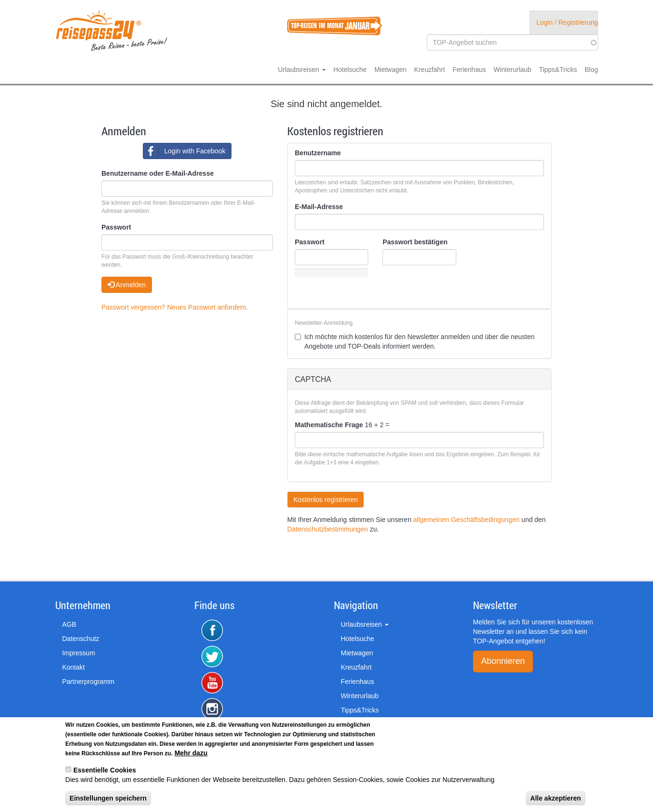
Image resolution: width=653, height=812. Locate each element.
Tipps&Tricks (558, 70)
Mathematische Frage (329, 425)
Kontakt (74, 667)
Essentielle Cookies (105, 770)
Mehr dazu (191, 753)
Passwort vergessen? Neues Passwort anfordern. (175, 307)
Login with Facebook (184, 151)
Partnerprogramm (89, 682)
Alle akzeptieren (556, 798)
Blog (591, 70)
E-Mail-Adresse (319, 207)
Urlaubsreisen (302, 70)
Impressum (79, 653)
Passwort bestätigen (415, 242)
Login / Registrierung (567, 22)
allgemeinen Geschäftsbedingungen (467, 520)
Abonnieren (503, 661)
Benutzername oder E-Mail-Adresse (158, 173)
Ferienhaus (469, 70)
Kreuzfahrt (430, 70)
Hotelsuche (350, 70)
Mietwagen (391, 70)
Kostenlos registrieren (326, 500)
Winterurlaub (512, 70)
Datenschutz (81, 639)
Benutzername (318, 153)
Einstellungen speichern (108, 798)
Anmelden (127, 285)
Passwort (116, 227)
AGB (70, 624)
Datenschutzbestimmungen (328, 529)
